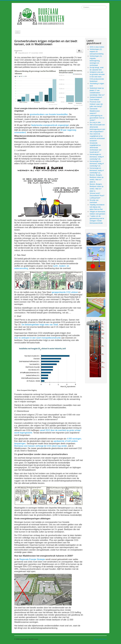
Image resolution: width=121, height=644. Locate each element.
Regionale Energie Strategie (32, 559)
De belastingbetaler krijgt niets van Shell (40, 325)
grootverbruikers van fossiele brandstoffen (49, 114)
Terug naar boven (100, 639)
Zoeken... (81, 6)
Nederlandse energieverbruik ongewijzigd (50, 125)
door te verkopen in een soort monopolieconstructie (38, 338)
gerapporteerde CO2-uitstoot (65, 292)
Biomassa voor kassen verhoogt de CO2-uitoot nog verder (41, 446)
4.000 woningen (74, 439)
